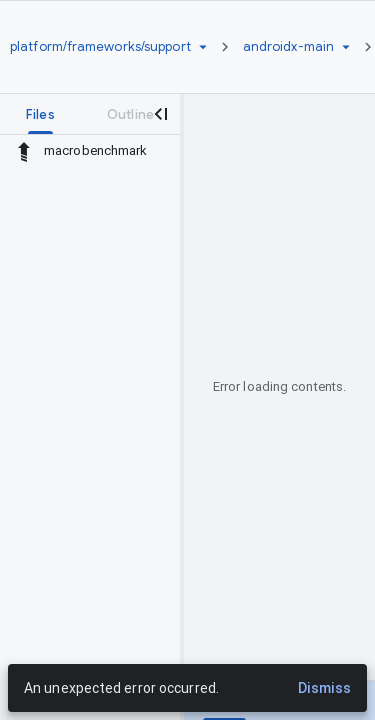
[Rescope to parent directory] (24, 151)
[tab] (40, 114)
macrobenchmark (95, 150)
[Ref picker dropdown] (346, 47)
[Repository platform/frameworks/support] (100, 47)
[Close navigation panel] (160, 114)
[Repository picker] (203, 47)
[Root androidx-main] (288, 47)
